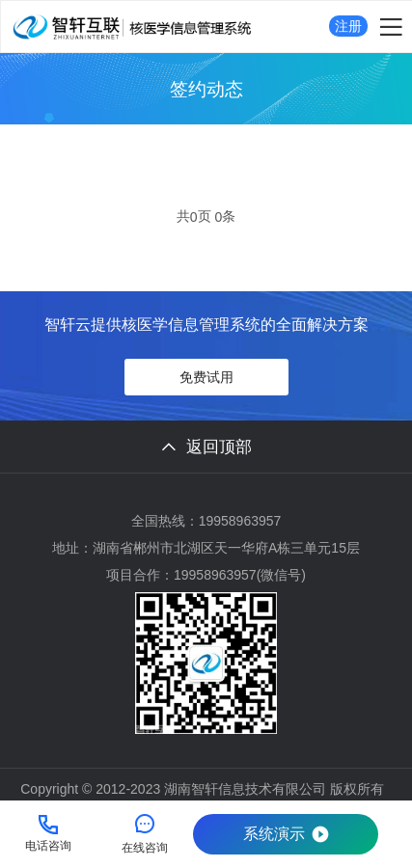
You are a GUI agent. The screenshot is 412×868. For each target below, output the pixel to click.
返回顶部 (206, 447)
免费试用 (206, 377)
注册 (348, 26)
